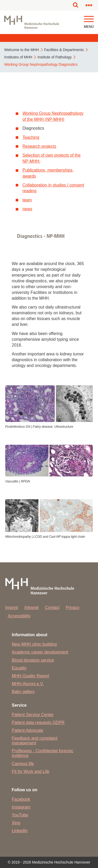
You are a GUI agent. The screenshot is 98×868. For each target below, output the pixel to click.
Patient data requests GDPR (38, 723)
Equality (19, 668)
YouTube (20, 815)
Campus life (23, 764)
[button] (89, 19)
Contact (52, 608)
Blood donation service (33, 660)
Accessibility (19, 616)
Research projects (39, 146)
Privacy (73, 608)
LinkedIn (20, 831)
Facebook (21, 799)
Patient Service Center (33, 715)
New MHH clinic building (34, 644)
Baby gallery (23, 692)
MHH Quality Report (30, 676)
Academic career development (40, 652)
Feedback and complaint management (34, 741)
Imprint (12, 608)
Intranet (31, 608)
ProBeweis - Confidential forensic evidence (43, 753)
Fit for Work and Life (31, 771)
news (27, 209)
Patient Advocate (27, 730)
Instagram (21, 807)
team (27, 200)
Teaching (31, 137)
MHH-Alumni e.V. (28, 684)
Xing (16, 823)
